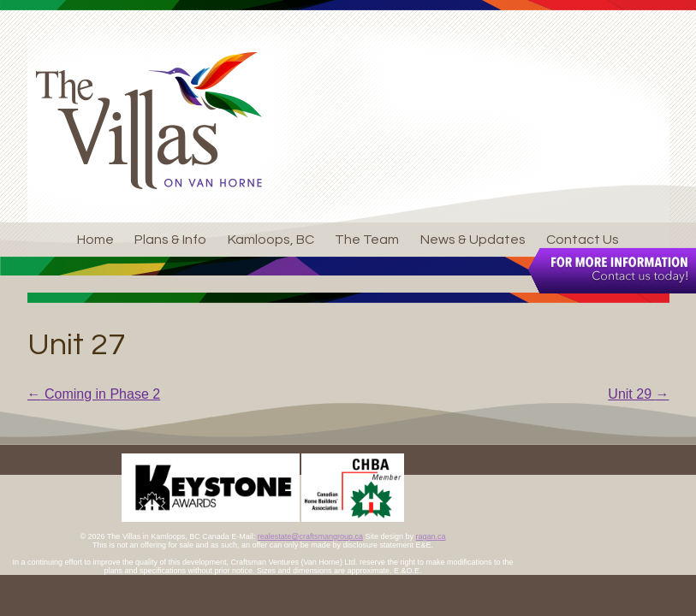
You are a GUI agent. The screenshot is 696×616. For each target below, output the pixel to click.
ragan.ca (431, 536)
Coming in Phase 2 (94, 394)
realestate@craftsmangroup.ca (310, 536)
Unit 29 (638, 394)
